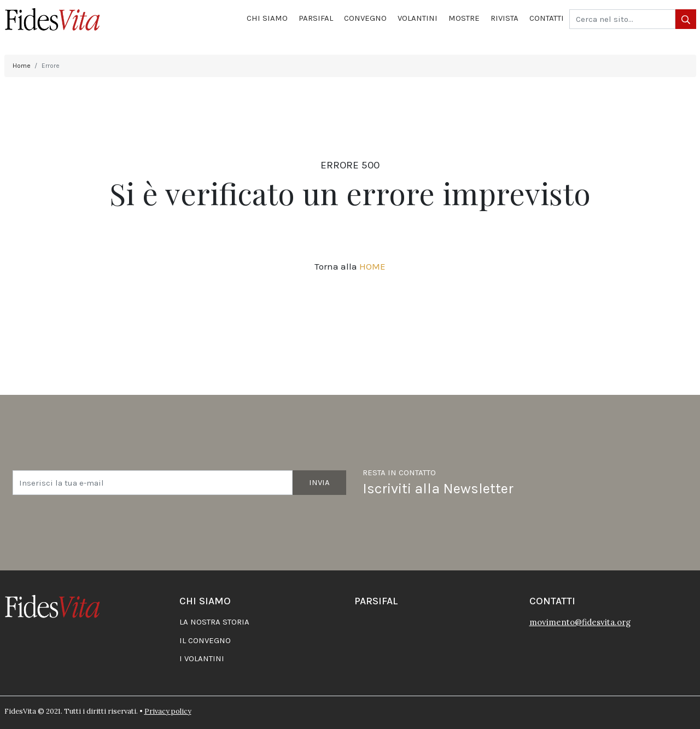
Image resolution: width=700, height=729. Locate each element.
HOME (372, 266)
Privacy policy (168, 711)
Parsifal (316, 18)
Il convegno (205, 640)
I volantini (202, 658)
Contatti (547, 18)
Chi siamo (267, 18)
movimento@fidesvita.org (580, 622)
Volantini (418, 18)
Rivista (504, 18)
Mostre (464, 18)
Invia (319, 482)
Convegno (365, 18)
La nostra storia (214, 622)
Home (22, 66)
